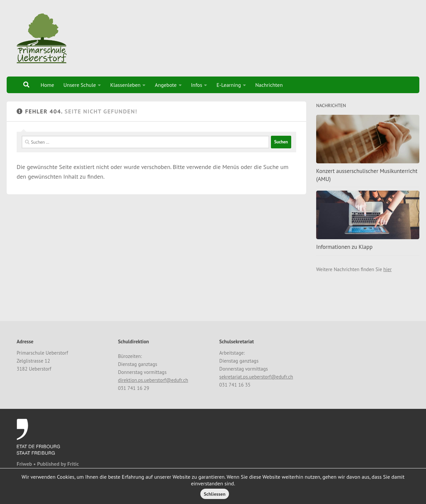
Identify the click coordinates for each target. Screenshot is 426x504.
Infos (197, 85)
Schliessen (214, 494)
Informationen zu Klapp (344, 247)
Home (47, 85)
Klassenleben (125, 85)
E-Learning (229, 85)
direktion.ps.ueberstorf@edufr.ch (153, 380)
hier (388, 269)
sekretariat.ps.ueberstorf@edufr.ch (256, 377)
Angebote (166, 85)
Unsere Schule (80, 85)
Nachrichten (269, 85)
